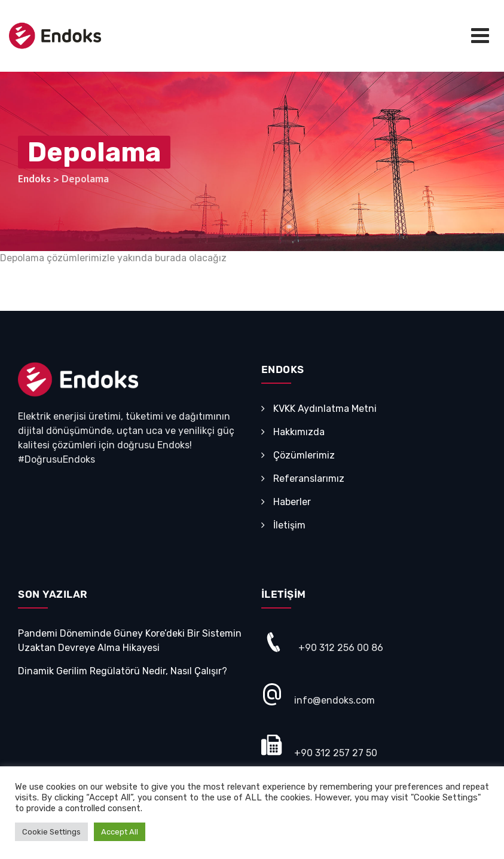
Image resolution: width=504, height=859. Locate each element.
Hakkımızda (299, 432)
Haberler (292, 502)
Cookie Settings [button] (51, 832)
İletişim (289, 525)
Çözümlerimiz (304, 455)
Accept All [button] (120, 832)
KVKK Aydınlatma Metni (325, 409)
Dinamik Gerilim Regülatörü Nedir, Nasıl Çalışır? (123, 671)
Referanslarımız (309, 479)
